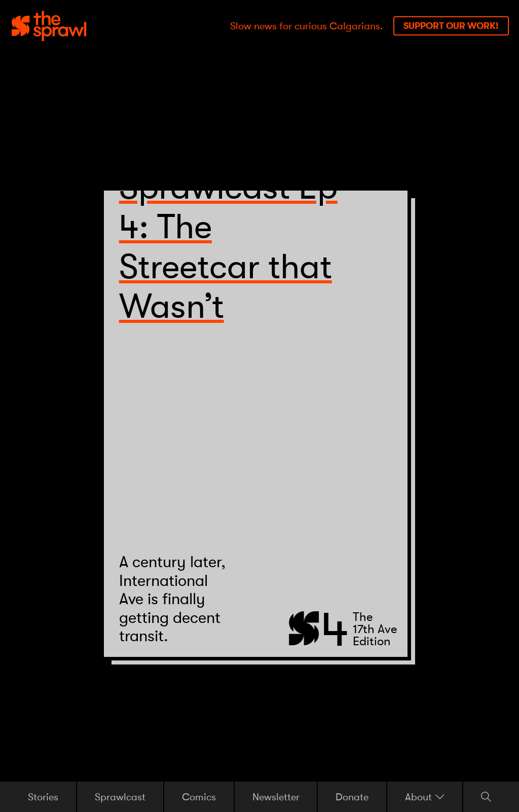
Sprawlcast (120, 797)
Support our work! (451, 26)
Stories (43, 797)
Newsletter (276, 797)
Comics (199, 797)
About (425, 797)
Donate (352, 797)
